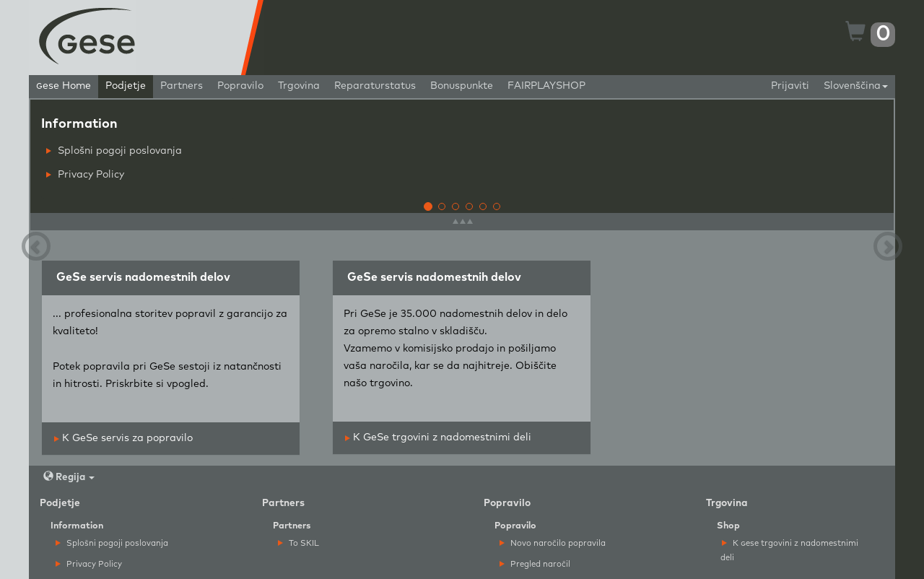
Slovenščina (856, 86)
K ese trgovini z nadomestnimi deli (789, 550)
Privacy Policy (85, 175)
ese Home (64, 86)
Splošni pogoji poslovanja (114, 151)
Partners (182, 86)
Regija (69, 477)
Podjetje (126, 86)
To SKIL (298, 543)
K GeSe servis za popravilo (123, 438)
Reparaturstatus (375, 86)
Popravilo (240, 86)
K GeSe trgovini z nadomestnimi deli (438, 437)
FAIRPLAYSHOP (546, 86)
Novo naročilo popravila (553, 543)
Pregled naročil (535, 564)
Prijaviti (790, 86)
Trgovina (299, 86)
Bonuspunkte (462, 86)
